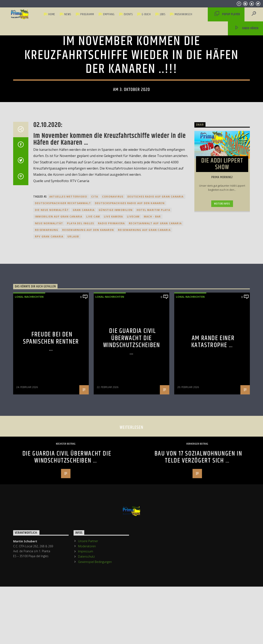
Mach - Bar (152, 365)
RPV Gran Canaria (49, 385)
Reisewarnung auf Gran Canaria (144, 379)
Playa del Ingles (80, 372)
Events (128, 14)
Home (52, 14)
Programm (87, 14)
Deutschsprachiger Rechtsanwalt (63, 352)
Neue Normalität (49, 372)
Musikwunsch (183, 14)
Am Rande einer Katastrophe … (213, 491)
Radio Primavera (111, 372)
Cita (95, 345)
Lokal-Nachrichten (131, 96)
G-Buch (146, 14)
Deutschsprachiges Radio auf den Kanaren (130, 352)
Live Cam (93, 365)
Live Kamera (113, 365)
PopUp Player (227, 15)
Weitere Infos (222, 352)
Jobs (163, 14)
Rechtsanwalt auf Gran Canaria (155, 372)
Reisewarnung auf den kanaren (88, 379)
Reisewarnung (47, 379)
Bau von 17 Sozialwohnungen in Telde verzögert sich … (198, 606)
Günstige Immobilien (116, 359)
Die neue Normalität (52, 359)
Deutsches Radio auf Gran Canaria (155, 345)
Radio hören (246, 28)
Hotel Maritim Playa (153, 359)
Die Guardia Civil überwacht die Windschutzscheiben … (132, 490)
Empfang (109, 14)
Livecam (133, 365)
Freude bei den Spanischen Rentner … (51, 491)
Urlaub (73, 385)
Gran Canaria (84, 359)
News (68, 14)
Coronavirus (113, 345)
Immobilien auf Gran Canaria (59, 365)
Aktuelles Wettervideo (68, 345)
